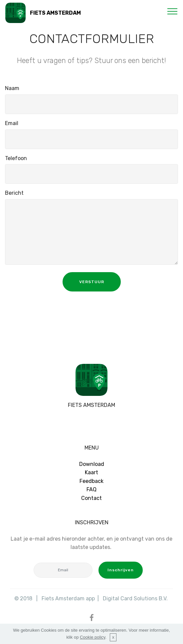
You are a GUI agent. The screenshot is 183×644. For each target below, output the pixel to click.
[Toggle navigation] (173, 11)
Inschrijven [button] (121, 570)
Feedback (91, 481)
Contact (91, 498)
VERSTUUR (92, 282)
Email (12, 123)
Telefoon (16, 158)
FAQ (91, 489)
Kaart (91, 472)
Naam (12, 88)
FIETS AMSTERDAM (55, 13)
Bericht (14, 193)
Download (92, 464)
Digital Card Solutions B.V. (136, 598)
